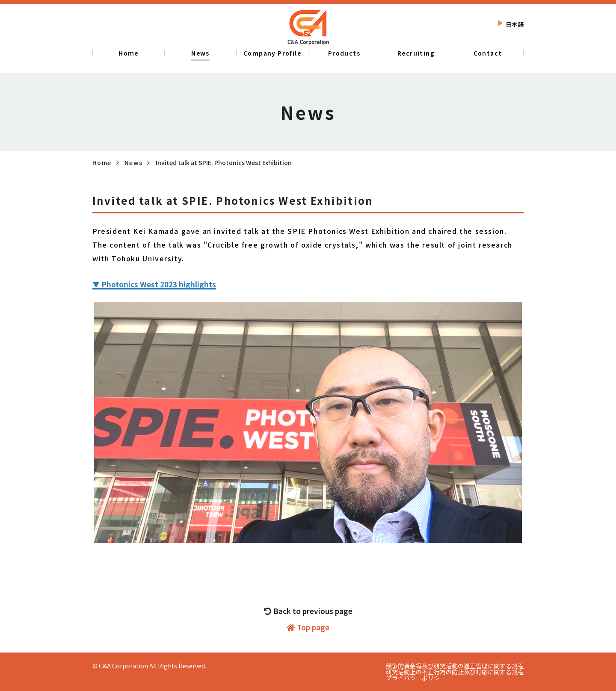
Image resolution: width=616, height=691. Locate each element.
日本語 (515, 24)
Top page (308, 627)
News (134, 162)
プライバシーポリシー (416, 678)
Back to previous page (308, 611)
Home (102, 162)
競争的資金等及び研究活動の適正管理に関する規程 (455, 666)
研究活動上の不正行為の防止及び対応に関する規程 (455, 672)
